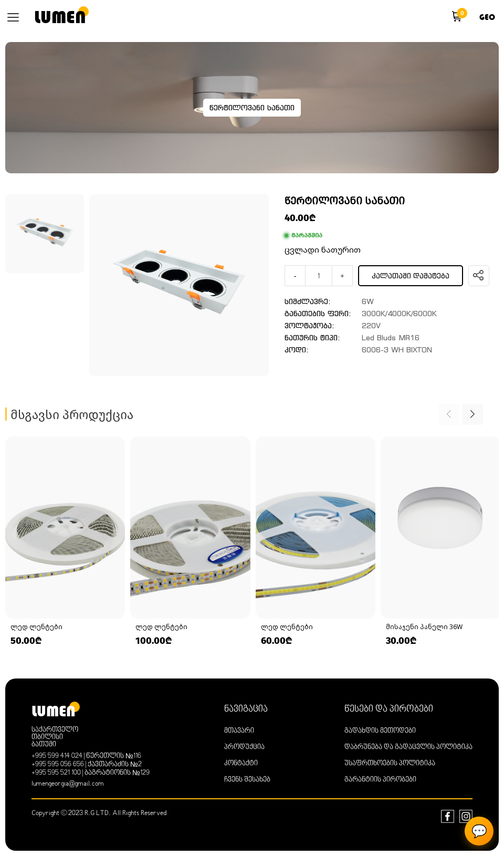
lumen (60, 17)
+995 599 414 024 (57, 756)
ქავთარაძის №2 (115, 765)
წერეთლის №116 (114, 756)
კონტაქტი (241, 764)
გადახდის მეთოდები (380, 731)
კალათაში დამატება (411, 276)
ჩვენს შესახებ (247, 780)
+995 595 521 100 (56, 773)
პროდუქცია (244, 747)
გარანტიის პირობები (380, 780)
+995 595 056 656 (58, 765)
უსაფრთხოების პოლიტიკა (390, 764)
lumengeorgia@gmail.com (68, 784)
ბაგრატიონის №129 (117, 773)
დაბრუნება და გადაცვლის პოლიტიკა (408, 747)
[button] (472, 414)
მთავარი (239, 731)
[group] (65, 542)
